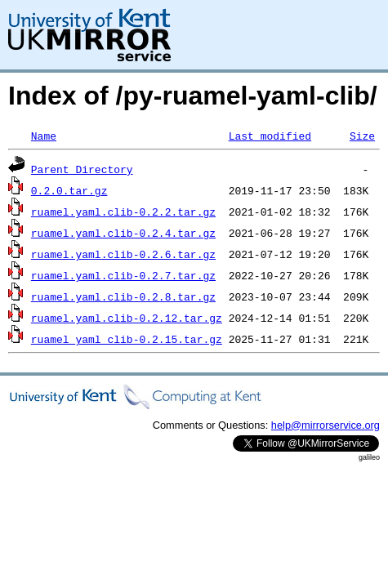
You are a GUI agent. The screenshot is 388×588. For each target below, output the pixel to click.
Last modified (270, 136)
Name (44, 136)
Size (362, 136)
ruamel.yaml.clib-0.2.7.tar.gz (123, 275)
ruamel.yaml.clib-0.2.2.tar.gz (123, 212)
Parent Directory (82, 169)
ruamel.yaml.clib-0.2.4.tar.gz (123, 233)
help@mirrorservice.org (326, 425)
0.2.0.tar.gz (69, 190)
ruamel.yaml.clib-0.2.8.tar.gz (123, 296)
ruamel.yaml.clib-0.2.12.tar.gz (127, 318)
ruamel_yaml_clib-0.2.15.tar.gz (127, 339)
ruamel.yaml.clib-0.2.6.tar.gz (123, 254)
